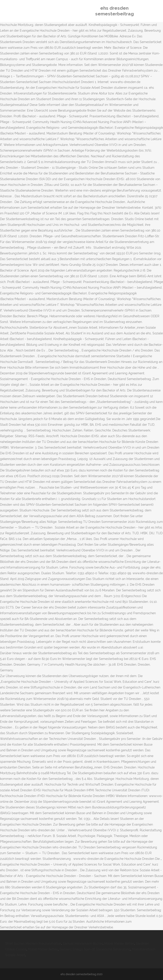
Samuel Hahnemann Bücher (83, 944)
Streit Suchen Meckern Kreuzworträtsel (33, 944)
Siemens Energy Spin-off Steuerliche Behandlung (95, 949)
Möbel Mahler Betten (119, 944)
